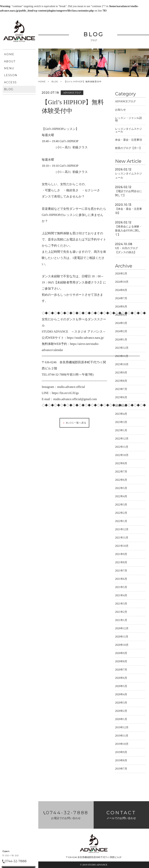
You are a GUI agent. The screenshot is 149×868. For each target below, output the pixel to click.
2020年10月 (122, 645)
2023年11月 (122, 357)
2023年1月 (121, 431)
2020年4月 (121, 695)
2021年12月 (122, 530)
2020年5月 (121, 687)
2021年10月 (122, 546)
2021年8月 (121, 563)
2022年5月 (121, 489)
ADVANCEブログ (126, 102)
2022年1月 (121, 522)
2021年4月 (121, 596)
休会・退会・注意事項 (129, 140)
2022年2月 (121, 513)
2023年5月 (121, 406)
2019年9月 (121, 753)
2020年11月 (122, 637)
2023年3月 (121, 423)
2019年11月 (122, 736)
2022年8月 (121, 464)
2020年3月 (121, 703)
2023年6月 (121, 398)
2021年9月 (121, 555)
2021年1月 (121, 621)
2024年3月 (121, 324)
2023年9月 (121, 373)
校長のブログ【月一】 (129, 149)
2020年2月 (121, 711)
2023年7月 (121, 390)
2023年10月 (122, 365)
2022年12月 (122, 439)
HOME (42, 82)
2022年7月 (121, 472)
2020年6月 (121, 678)
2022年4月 (121, 497)
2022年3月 (121, 505)
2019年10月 (122, 745)
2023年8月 (121, 381)
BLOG (55, 82)
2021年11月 (122, 538)
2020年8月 (121, 662)
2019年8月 (121, 761)
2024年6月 (121, 307)
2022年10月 (122, 456)
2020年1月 (121, 720)
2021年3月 (121, 604)
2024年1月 (121, 340)
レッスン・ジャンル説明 (129, 120)
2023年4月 (121, 414)
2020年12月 (122, 629)
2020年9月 (121, 654)
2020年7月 (121, 670)
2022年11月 (122, 447)
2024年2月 (121, 332)
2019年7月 (121, 769)
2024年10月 (122, 282)
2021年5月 (121, 588)
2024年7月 (121, 299)
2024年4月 (121, 315)
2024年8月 (121, 291)
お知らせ (120, 110)
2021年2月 (121, 612)
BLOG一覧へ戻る (74, 423)
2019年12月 (122, 728)
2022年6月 (121, 480)
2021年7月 (121, 571)
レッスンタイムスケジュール (129, 131)
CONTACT (18, 142)
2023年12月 (122, 348)
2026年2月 (121, 274)
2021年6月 (121, 579)
